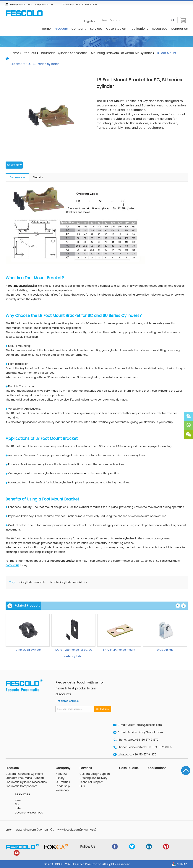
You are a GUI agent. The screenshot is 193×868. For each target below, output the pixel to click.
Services (96, 29)
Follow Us (88, 846)
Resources (160, 29)
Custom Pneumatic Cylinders (24, 774)
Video (18, 808)
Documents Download (29, 813)
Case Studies (116, 29)
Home (46, 29)
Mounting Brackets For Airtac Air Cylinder (121, 53)
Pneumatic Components (21, 786)
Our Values (63, 782)
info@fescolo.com (45, 5)
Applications (139, 29)
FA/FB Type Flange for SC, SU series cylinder (73, 653)
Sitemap (182, 864)
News (18, 800)
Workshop (62, 790)
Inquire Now (14, 165)
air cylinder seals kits (33, 582)
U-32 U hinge (165, 650)
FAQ (82, 786)
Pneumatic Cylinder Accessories (63, 53)
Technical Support (91, 782)
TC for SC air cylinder (27, 650)
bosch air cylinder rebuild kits (68, 582)
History (60, 778)
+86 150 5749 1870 (86, 5)
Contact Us (179, 29)
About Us (61, 774)
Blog (17, 804)
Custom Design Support (95, 774)
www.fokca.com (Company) (34, 830)
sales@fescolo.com (21, 5)
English (89, 21)
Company (79, 29)
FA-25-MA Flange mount (119, 650)
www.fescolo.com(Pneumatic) (77, 830)
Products (61, 29)
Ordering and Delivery (93, 778)
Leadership (63, 786)
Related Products (27, 605)
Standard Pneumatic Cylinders (25, 778)
